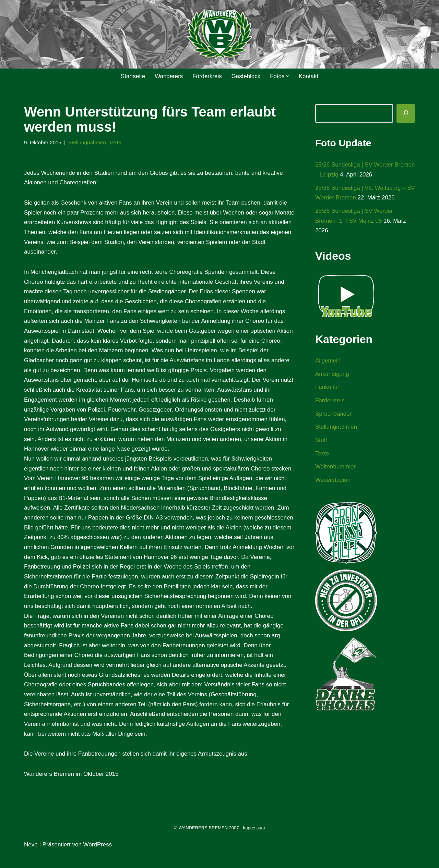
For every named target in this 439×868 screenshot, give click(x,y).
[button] (288, 76)
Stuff (321, 441)
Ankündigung (332, 374)
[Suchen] (406, 113)
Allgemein (328, 361)
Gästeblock (246, 76)
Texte (115, 142)
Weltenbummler (336, 468)
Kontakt (309, 76)
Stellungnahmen (88, 142)
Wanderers (169, 76)
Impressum (254, 842)
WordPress (98, 859)
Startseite (132, 76)
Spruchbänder (334, 414)
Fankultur (327, 388)
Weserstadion (333, 481)
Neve (31, 859)
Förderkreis (207, 76)
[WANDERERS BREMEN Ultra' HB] (219, 34)
